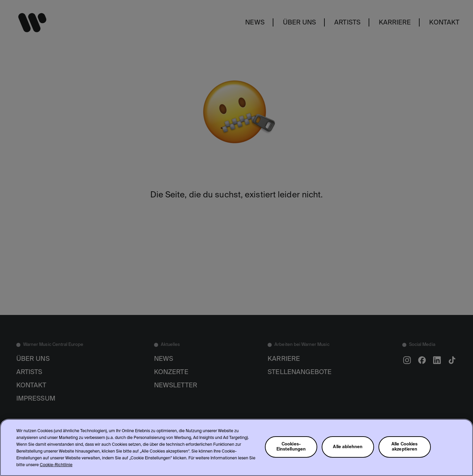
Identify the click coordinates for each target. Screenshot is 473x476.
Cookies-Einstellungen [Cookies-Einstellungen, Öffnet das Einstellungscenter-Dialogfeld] (291, 447)
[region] (236, 447)
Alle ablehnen (348, 447)
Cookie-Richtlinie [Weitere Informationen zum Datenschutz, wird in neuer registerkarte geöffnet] (56, 465)
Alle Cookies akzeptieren (405, 447)
